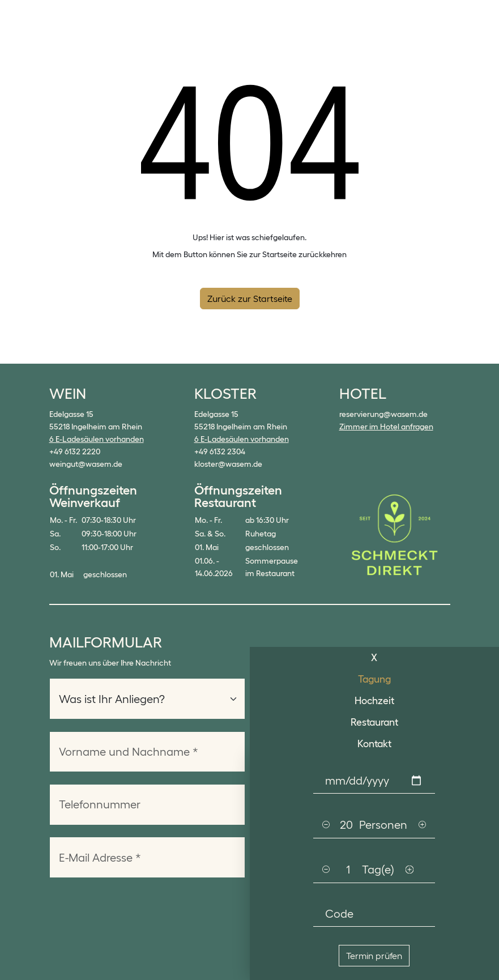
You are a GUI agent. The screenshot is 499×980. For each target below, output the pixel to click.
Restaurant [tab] (374, 722)
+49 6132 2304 (220, 451)
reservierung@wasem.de (383, 414)
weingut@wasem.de (86, 464)
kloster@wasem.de (228, 464)
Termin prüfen (374, 956)
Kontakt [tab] (374, 744)
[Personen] (346, 825)
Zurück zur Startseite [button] (250, 299)
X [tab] (374, 658)
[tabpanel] (375, 867)
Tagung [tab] (374, 679)
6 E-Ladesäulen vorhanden (97, 439)
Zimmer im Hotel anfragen (386, 427)
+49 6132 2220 (75, 451)
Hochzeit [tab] (374, 701)
